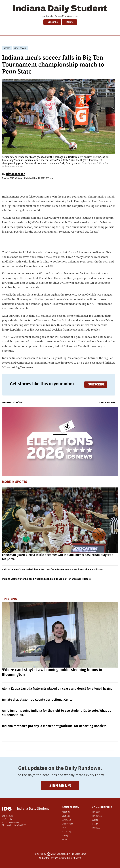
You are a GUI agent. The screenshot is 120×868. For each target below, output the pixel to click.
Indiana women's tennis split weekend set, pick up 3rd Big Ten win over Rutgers (46, 579)
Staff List (66, 816)
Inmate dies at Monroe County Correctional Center (38, 700)
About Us (66, 812)
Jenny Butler (97, 163)
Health (95, 824)
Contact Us (67, 820)
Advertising (67, 832)
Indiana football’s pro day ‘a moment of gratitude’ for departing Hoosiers (54, 726)
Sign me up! (60, 786)
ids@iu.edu (7, 819)
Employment (67, 824)
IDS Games (97, 816)
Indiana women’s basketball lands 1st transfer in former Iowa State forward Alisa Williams (52, 569)
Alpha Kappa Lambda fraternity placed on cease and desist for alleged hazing (57, 689)
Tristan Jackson (15, 174)
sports (7, 48)
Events (95, 820)
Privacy (65, 836)
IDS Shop (96, 812)
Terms (65, 840)
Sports (21, 482)
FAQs (64, 828)
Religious (96, 828)
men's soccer (20, 48)
